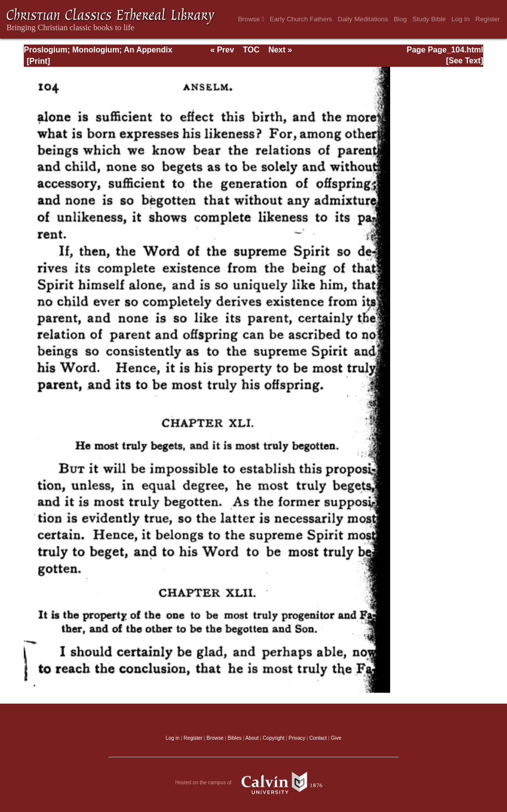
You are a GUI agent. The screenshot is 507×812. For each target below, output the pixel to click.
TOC (251, 50)
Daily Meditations (363, 19)
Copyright (274, 738)
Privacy (297, 738)
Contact (318, 738)
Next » (280, 50)
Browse (251, 19)
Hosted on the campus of (254, 783)
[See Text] (465, 61)
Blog (400, 19)
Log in (173, 738)
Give (336, 738)
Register (488, 19)
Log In (461, 19)
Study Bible (429, 19)
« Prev (222, 50)
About (252, 738)
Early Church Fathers (301, 19)
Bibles (235, 738)
